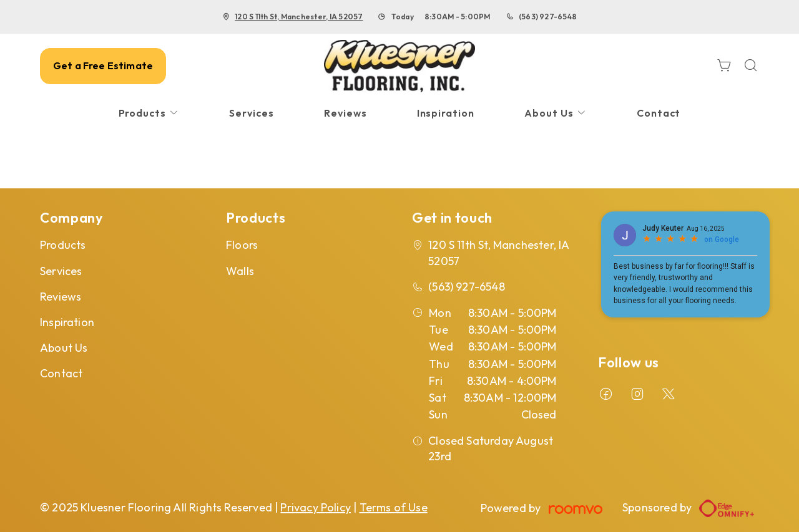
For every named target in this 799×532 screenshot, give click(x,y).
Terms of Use (394, 507)
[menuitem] (149, 113)
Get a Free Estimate (103, 65)
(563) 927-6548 (548, 17)
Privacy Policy (316, 507)
